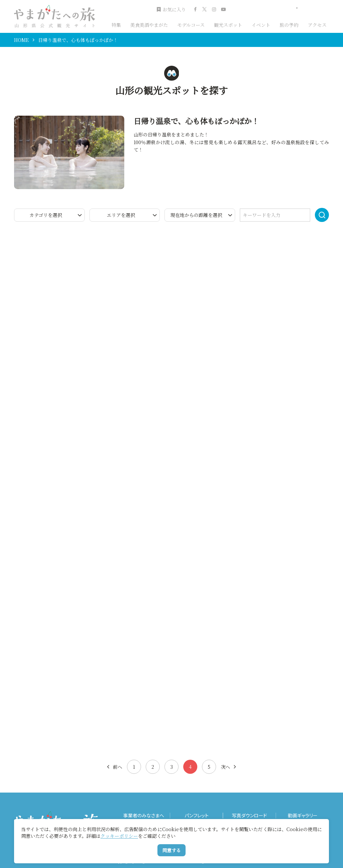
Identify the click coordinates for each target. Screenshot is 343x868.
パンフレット (197, 816)
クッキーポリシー (119, 836)
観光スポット (228, 25)
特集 (116, 25)
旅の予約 (289, 25)
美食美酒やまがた (149, 25)
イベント (261, 25)
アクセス (317, 25)
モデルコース (191, 25)
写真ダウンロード (249, 816)
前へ (114, 767)
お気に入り (171, 10)
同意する (171, 850)
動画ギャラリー (303, 816)
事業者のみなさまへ (144, 816)
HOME (21, 40)
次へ (229, 767)
